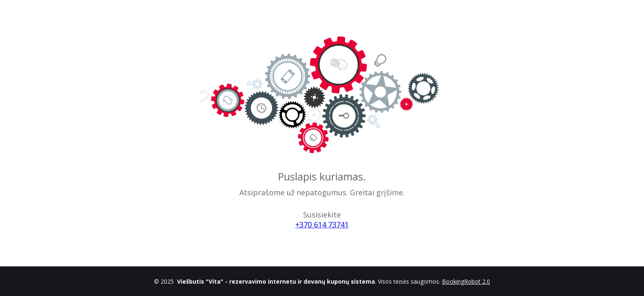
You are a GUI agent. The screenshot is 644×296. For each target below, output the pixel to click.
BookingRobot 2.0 (466, 281)
